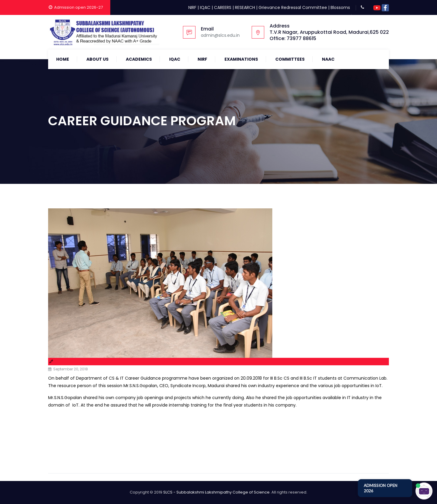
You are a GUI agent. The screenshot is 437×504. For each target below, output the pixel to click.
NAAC (328, 59)
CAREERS (223, 7)
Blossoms (340, 7)
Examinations (241, 59)
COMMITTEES (290, 59)
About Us (97, 59)
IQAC (205, 7)
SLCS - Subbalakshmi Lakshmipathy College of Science (216, 492)
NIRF (192, 7)
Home (63, 59)
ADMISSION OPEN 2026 (381, 488)
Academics (139, 59)
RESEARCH (245, 7)
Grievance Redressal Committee (293, 7)
